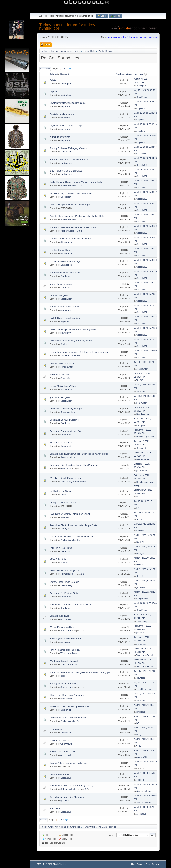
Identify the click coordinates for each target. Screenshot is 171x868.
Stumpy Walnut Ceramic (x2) (64, 684)
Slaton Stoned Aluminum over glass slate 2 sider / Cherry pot (80, 672)
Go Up (43, 820)
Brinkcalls (65, 344)
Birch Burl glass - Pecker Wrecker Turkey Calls (73, 227)
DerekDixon (66, 287)
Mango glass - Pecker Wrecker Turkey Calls (71, 537)
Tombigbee (66, 84)
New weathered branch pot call (65, 650)
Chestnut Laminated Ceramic (64, 420)
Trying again (56, 729)
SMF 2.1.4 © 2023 (45, 864)
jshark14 (140, 633)
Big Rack (65, 321)
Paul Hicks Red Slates (61, 548)
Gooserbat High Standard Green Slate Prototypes (74, 465)
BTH (138, 497)
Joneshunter (67, 367)
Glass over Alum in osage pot (64, 570)
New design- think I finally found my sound (71, 341)
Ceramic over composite (62, 363)
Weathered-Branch (70, 653)
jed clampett (142, 471)
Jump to (112, 835)
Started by (65, 74)
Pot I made (55, 808)
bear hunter (142, 403)
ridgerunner (66, 242)
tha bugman (66, 163)
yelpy (139, 735)
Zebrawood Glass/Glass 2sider (65, 273)
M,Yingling (66, 95)
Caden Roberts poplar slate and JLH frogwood (73, 329)
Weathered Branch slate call (64, 661)
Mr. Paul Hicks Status (60, 491)
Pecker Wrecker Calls (71, 185)
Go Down (45, 69)
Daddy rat (65, 276)
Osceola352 (142, 154)
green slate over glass (61, 284)
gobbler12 (141, 531)
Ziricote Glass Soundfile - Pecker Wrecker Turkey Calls (77, 216)
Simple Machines (60, 864)
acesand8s (66, 778)
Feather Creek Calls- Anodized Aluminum (70, 239)
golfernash (66, 642)
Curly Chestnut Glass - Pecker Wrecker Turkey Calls (76, 182)
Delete (53, 80)
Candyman (141, 425)
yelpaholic (141, 587)
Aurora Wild (66, 619)
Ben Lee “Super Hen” (60, 375)
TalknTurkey (66, 585)
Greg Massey (142, 97)
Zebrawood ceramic (60, 774)
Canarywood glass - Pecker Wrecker (68, 718)
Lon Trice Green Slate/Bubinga (65, 261)
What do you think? (59, 740)
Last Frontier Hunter (70, 355)
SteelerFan (66, 152)
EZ (138, 508)
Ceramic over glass (59, 616)
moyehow (65, 106)
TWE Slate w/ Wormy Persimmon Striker (70, 514)
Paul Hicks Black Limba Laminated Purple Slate (73, 525)
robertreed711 (68, 698)
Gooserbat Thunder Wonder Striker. (67, 431)
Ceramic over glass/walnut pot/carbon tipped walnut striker (79, 454)
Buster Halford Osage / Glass (64, 307)
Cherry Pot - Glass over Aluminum (67, 695)
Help (133, 864)
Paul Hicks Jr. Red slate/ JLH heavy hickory (71, 786)
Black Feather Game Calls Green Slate (69, 160)
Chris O (140, 576)
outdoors (140, 780)
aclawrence (66, 265)
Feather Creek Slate (60, 250)
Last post (140, 74)
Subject (54, 74)
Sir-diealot (141, 392)
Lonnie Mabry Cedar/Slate (63, 386)
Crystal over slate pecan (62, 114)
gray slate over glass (60, 397)
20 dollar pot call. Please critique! (66, 478)
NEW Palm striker (58, 559)
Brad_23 (140, 542)
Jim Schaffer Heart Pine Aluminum (67, 797)
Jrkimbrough (67, 574)
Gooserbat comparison (61, 443)
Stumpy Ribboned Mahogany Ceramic (69, 148)
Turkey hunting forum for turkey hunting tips (67, 26)
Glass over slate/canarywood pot (66, 409)
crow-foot (141, 678)
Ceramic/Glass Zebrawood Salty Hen (68, 763)
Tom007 (140, 380)
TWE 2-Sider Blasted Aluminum (65, 318)
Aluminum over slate (60, 137)
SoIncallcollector (69, 789)
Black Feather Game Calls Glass (66, 171)
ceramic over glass (59, 295)
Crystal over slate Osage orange (66, 126)
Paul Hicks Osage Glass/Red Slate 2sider (70, 605)
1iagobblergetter (144, 689)
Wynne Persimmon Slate (62, 627)
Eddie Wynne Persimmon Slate (65, 639)
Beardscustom (68, 412)
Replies (120, 74)
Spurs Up (65, 378)
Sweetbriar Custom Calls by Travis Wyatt (70, 706)
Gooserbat (66, 197)
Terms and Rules (144, 864)
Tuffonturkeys (142, 621)
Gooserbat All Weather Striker (64, 593)
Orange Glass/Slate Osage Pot (65, 503)
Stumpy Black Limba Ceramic (64, 582)
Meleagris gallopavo (145, 437)
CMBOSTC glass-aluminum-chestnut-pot (70, 205)
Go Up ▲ (156, 864)
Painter (64, 563)
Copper (53, 92)
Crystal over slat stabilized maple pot (68, 103)
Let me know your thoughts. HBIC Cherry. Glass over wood (79, 352)
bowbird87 (66, 333)
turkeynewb (66, 732)
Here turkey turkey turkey (73, 482)
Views (129, 74)
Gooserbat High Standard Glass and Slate (71, 193)
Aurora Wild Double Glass (63, 752)
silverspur (141, 712)
